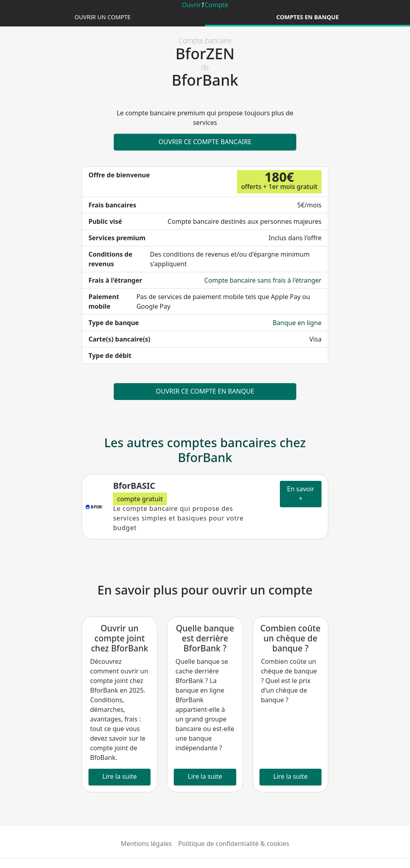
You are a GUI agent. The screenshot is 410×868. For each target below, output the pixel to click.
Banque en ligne (297, 323)
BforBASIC (134, 486)
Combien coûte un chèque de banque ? (290, 638)
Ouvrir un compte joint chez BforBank (120, 638)
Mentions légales (147, 844)
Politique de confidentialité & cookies (234, 844)
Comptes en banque (307, 17)
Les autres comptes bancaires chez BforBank (205, 450)
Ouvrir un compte (102, 17)
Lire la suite (120, 776)
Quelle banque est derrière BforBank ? (205, 638)
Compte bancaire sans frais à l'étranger (263, 280)
